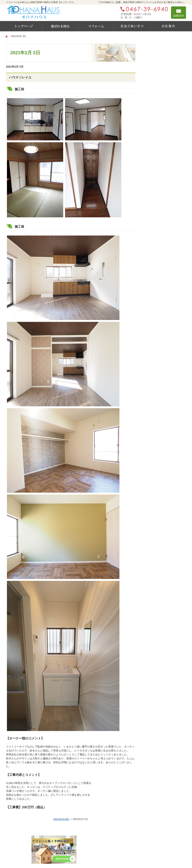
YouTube (152, 114)
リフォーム (154, 91)
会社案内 (152, 190)
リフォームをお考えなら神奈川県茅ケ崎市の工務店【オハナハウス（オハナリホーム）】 (121, 860)
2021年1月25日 (61, 819)
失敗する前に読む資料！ (161, 198)
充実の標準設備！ (157, 149)
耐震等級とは (155, 133)
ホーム (151, 83)
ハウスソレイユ (20, 77)
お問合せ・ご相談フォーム (163, 845)
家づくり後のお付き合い (161, 181)
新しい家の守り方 (157, 157)
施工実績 (154, 99)
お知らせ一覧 (155, 214)
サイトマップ (155, 230)
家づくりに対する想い (160, 173)
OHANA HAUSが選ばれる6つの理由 (166, 123)
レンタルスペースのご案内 (163, 141)
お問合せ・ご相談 (157, 206)
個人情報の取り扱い (159, 222)
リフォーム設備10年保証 (163, 106)
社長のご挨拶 (155, 165)
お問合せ (178, 13)
